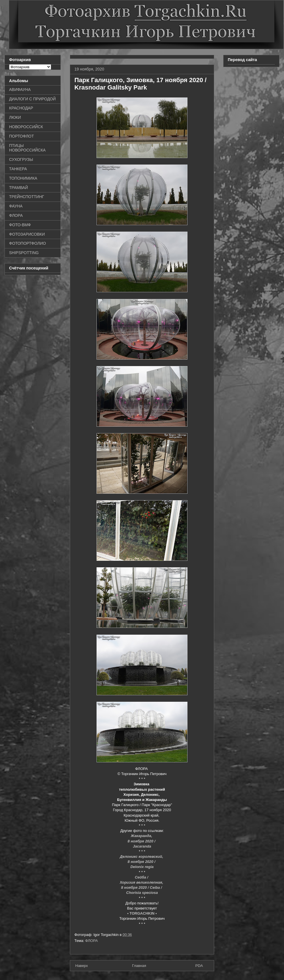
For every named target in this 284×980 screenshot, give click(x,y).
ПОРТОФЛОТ (21, 136)
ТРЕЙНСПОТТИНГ (27, 197)
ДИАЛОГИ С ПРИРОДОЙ (32, 99)
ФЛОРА (92, 941)
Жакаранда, (142, 836)
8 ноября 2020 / (142, 841)
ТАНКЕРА (18, 169)
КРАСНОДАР (21, 108)
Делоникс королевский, (142, 857)
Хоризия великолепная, (142, 882)
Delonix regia (142, 867)
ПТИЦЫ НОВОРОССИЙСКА (27, 148)
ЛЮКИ (15, 117)
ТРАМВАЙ (18, 188)
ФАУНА (16, 206)
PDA (199, 966)
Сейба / (142, 877)
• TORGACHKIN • (142, 913)
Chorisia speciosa (142, 893)
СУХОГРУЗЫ (21, 159)
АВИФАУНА (20, 90)
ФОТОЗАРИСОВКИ (27, 234)
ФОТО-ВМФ (20, 225)
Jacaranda (142, 846)
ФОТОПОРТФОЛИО (28, 243)
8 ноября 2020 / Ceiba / (142, 887)
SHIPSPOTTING (24, 253)
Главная (139, 966)
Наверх (82, 966)
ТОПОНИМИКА (23, 178)
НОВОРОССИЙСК (26, 127)
